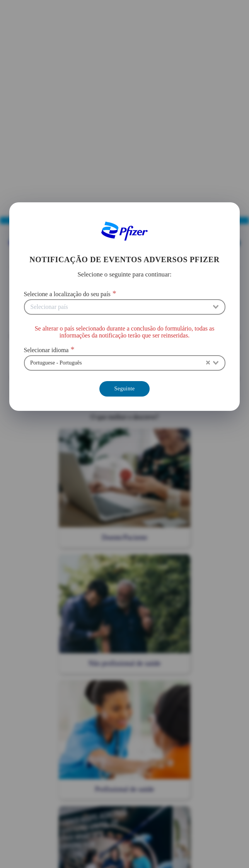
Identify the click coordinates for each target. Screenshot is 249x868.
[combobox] (125, 307)
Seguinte (124, 388)
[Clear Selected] (208, 363)
